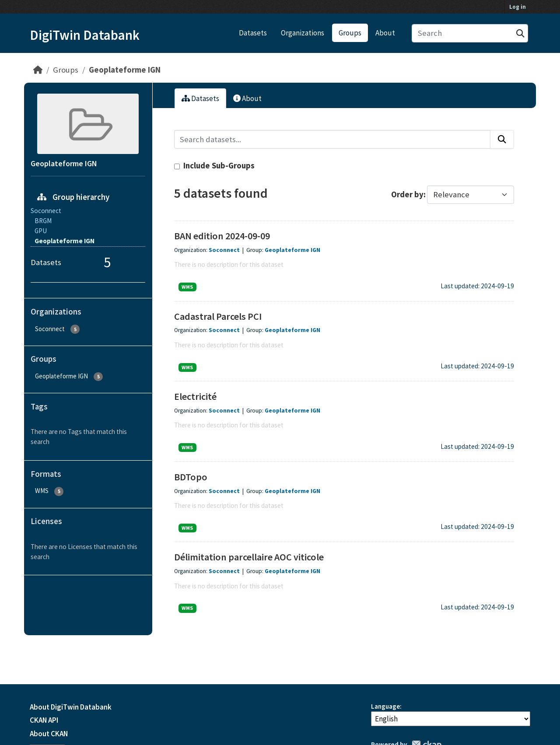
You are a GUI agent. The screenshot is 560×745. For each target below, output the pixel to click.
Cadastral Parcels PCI (218, 316)
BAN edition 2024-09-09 (222, 236)
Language (385, 706)
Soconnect (224, 250)
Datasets (253, 33)
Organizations (303, 33)
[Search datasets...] (470, 33)
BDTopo (191, 477)
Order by (407, 194)
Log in (518, 7)
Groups (350, 33)
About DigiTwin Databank (71, 707)
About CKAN (49, 734)
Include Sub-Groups (214, 166)
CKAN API (44, 720)
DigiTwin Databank (85, 35)
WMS (187, 287)
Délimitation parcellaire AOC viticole (249, 557)
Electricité (195, 396)
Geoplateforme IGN (125, 70)
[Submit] (520, 33)
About (385, 33)
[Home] (38, 70)
